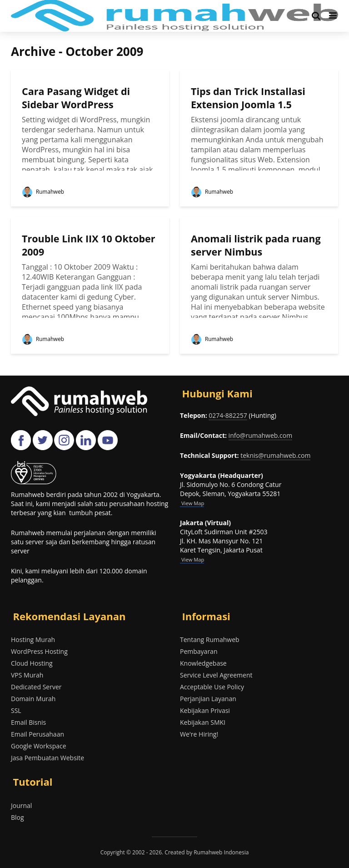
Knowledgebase (203, 663)
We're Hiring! (199, 734)
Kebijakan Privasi (205, 710)
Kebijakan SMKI (203, 722)
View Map (192, 559)
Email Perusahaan (37, 734)
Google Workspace (39, 746)
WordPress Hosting (39, 651)
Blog (17, 817)
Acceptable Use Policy (212, 687)
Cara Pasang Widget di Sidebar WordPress (77, 98)
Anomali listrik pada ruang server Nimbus (257, 246)
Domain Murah (33, 699)
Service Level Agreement (216, 675)
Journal (21, 805)
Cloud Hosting (32, 663)
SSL (16, 710)
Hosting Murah (33, 640)
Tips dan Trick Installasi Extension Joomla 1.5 (249, 98)
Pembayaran (199, 651)
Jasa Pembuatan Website (47, 758)
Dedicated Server (36, 687)
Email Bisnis (28, 722)
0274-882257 (228, 415)
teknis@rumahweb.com (275, 455)
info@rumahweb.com (260, 435)
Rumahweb (43, 192)
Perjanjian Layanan (208, 699)
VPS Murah (27, 675)
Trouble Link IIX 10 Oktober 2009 (68, 246)
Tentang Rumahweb (210, 640)
